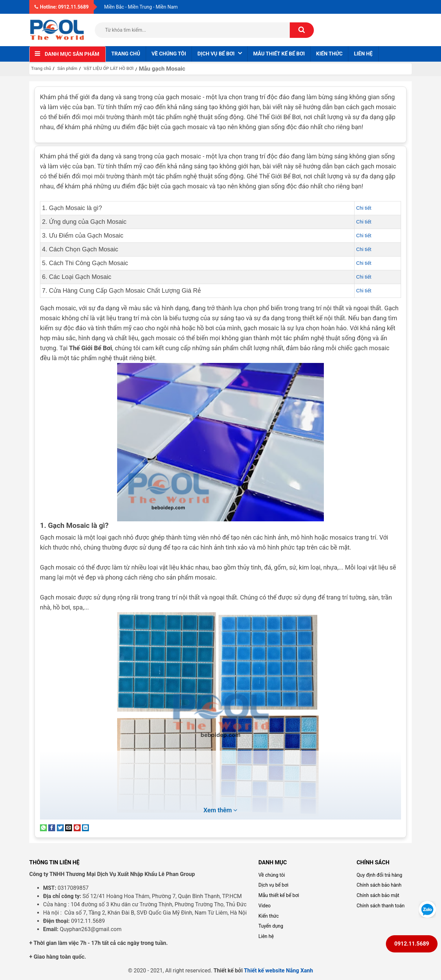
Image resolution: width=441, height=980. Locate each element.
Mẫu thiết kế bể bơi (279, 54)
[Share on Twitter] (60, 827)
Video (265, 906)
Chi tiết (364, 208)
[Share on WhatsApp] (43, 827)
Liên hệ (363, 54)
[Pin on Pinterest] (77, 827)
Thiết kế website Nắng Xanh (279, 971)
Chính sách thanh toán (381, 906)
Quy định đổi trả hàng (379, 875)
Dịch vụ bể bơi (273, 885)
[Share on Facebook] (52, 827)
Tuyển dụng (271, 926)
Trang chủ (126, 54)
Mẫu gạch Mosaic (162, 69)
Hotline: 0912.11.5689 (61, 7)
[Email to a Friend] (69, 827)
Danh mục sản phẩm (72, 54)
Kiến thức (330, 54)
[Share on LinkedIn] (85, 827)
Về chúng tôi (169, 54)
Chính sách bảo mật (378, 895)
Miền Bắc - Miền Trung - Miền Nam (141, 7)
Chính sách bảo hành (379, 885)
